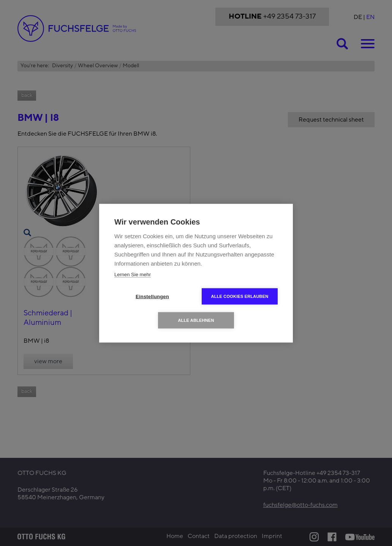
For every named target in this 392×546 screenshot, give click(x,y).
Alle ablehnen (196, 320)
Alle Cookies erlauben (240, 296)
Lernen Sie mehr (133, 274)
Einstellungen (152, 296)
